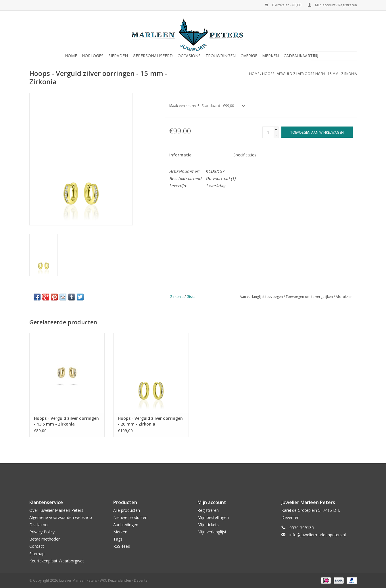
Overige (249, 56)
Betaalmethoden (45, 539)
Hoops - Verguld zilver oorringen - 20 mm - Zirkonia (150, 421)
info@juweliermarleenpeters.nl (318, 535)
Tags (118, 539)
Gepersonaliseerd (153, 56)
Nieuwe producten (130, 517)
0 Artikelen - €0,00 (284, 5)
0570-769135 (302, 527)
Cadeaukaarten (301, 56)
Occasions (189, 56)
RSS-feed (122, 546)
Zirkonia (177, 297)
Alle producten (127, 510)
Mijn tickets (208, 525)
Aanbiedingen (126, 525)
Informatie (180, 155)
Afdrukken (344, 297)
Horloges (93, 56)
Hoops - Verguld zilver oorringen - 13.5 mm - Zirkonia (66, 421)
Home (71, 56)
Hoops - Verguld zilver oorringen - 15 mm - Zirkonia (310, 74)
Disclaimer (39, 525)
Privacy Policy (42, 532)
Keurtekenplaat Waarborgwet (57, 561)
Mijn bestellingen (213, 517)
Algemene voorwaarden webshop (61, 517)
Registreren (208, 510)
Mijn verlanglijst (212, 532)
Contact (37, 546)
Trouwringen (221, 56)
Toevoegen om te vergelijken (310, 297)
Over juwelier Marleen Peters (56, 510)
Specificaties (245, 155)
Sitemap (37, 554)
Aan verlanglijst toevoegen (261, 297)
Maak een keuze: (184, 106)
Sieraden (118, 56)
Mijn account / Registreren (332, 5)
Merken (270, 56)
